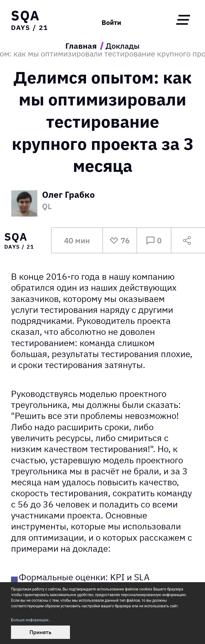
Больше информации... (31, 620)
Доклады (123, 46)
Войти (111, 23)
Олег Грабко (68, 195)
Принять (40, 632)
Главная (81, 46)
